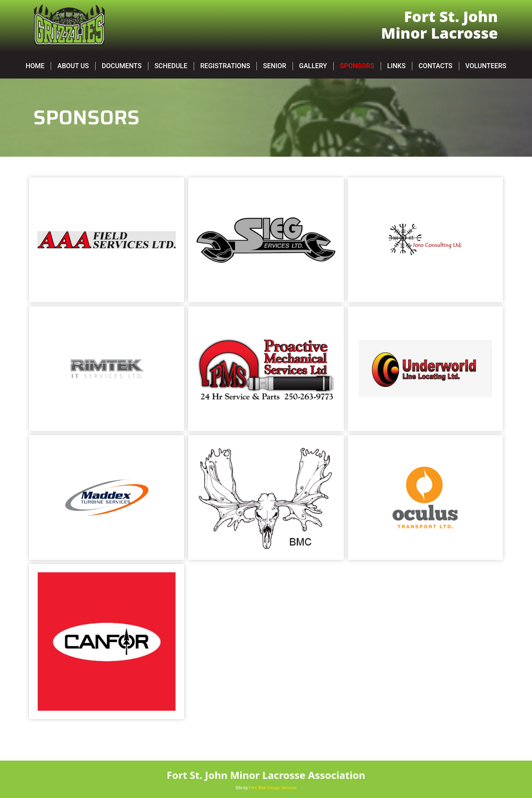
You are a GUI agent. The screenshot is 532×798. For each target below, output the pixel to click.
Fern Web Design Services (273, 788)
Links (397, 66)
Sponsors (357, 66)
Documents (122, 66)
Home (35, 66)
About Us (73, 66)
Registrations (225, 66)
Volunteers (486, 66)
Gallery (313, 66)
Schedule (171, 66)
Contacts (436, 66)
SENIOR (275, 66)
